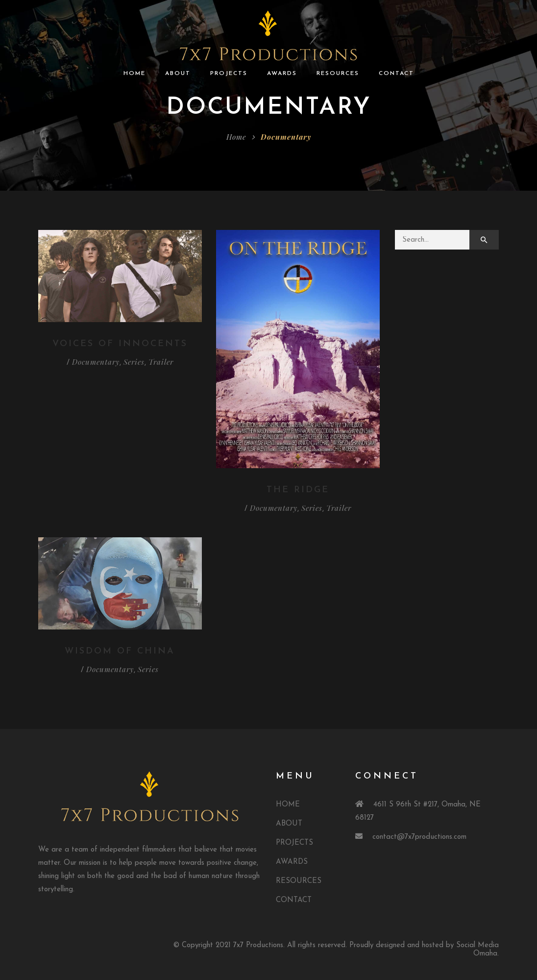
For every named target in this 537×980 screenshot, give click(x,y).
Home (236, 137)
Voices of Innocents (120, 344)
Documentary (96, 362)
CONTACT (396, 74)
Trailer (161, 362)
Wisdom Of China (120, 651)
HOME (134, 74)
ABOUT (178, 74)
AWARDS (282, 74)
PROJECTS (229, 74)
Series (134, 362)
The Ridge (298, 490)
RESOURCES (338, 74)
